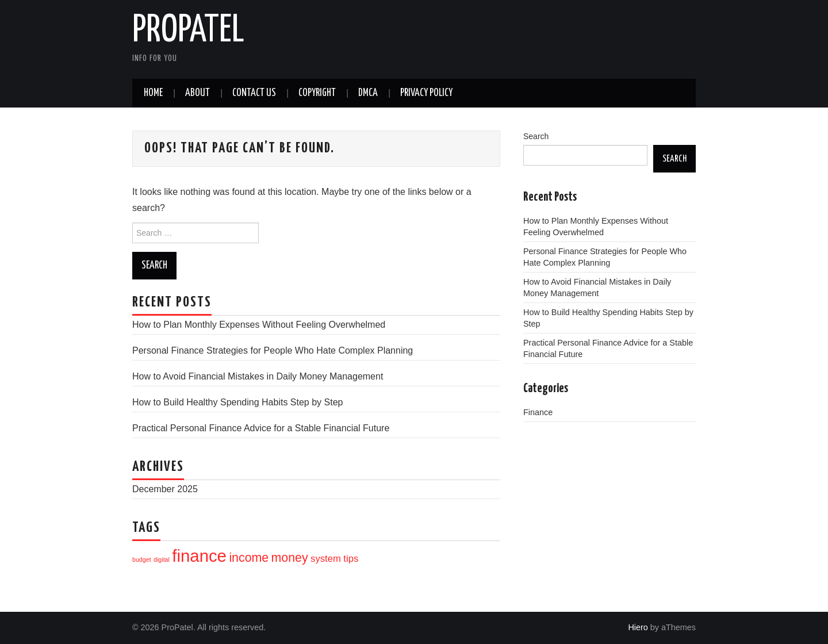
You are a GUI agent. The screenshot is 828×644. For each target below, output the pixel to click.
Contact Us (254, 93)
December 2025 (165, 489)
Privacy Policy (426, 93)
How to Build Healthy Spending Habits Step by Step (237, 402)
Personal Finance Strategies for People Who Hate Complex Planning (273, 350)
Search (536, 136)
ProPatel (188, 31)
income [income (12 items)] (249, 558)
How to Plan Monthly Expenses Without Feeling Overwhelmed (259, 325)
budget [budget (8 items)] (142, 559)
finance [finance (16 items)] (199, 556)
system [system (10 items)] (326, 559)
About (198, 93)
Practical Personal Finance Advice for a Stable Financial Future (261, 428)
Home (153, 93)
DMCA (368, 93)
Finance (538, 412)
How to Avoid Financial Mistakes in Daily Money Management (258, 376)
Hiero (638, 627)
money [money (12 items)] (290, 558)
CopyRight (317, 93)
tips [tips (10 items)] (351, 559)
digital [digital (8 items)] (162, 559)
